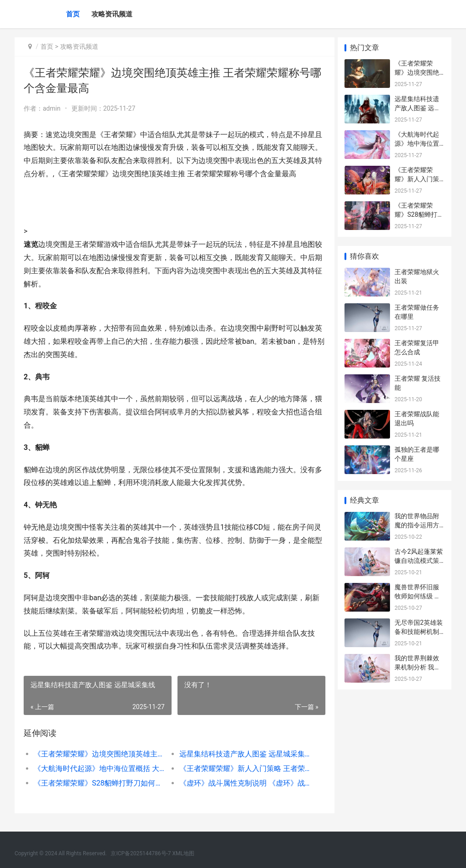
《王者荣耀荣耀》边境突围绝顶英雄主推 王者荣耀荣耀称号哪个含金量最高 (98, 754)
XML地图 (183, 853)
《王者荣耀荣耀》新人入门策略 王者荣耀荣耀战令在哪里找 (240, 768)
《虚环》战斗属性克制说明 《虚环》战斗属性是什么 (240, 783)
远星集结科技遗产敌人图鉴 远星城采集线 (240, 754)
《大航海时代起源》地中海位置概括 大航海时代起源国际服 (98, 768)
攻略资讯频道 (112, 14)
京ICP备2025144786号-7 (141, 853)
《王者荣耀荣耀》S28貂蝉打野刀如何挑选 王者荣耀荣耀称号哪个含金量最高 (98, 783)
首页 (73, 14)
